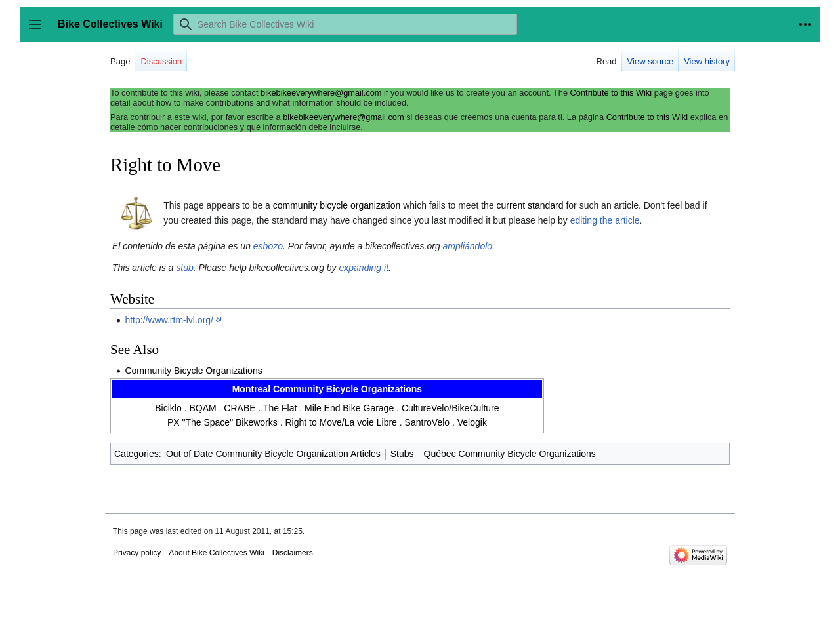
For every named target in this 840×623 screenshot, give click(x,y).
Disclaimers (293, 553)
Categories (136, 454)
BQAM (202, 408)
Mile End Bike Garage (349, 408)
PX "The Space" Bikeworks (222, 422)
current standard (530, 205)
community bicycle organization (337, 205)
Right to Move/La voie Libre (341, 422)
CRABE (240, 408)
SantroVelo (428, 422)
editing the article (605, 220)
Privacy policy (137, 553)
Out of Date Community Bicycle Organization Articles (273, 454)
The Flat (280, 408)
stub (184, 268)
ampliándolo (468, 246)
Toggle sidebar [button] (39, 30)
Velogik (472, 422)
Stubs (402, 454)
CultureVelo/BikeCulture (451, 408)
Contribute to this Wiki (611, 93)
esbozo (268, 246)
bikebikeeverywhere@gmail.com (321, 93)
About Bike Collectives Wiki (216, 553)
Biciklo (168, 408)
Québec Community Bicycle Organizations (510, 454)
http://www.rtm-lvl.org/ (169, 320)
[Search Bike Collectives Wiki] (345, 24)
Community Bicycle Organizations (193, 371)
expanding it (364, 268)
